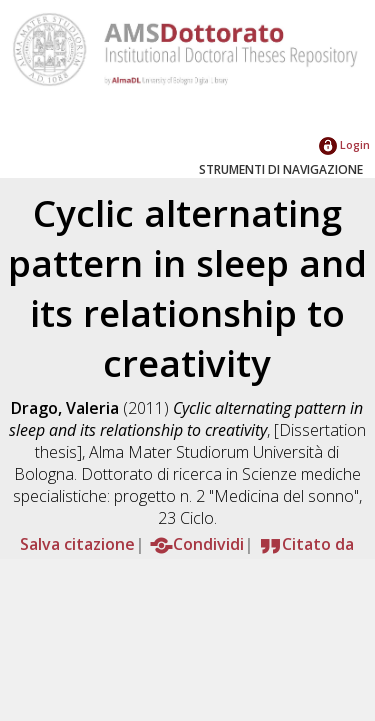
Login (344, 144)
